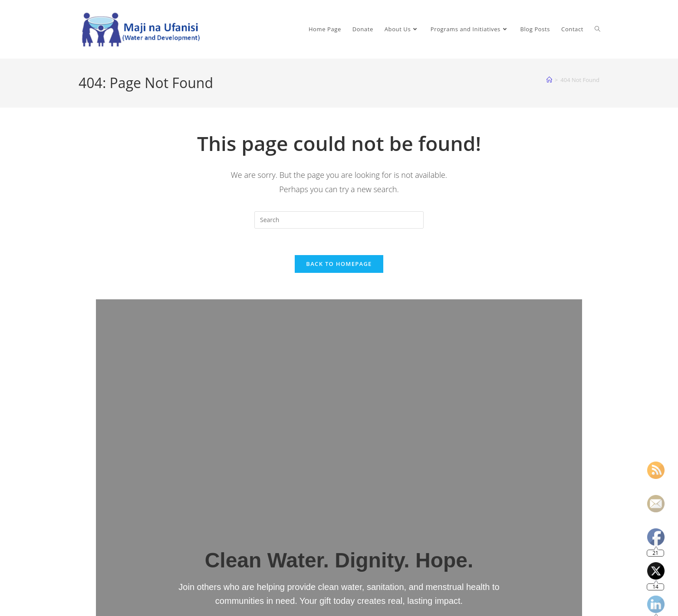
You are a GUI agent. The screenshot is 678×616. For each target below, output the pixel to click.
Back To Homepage (339, 264)
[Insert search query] (339, 220)
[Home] (549, 80)
